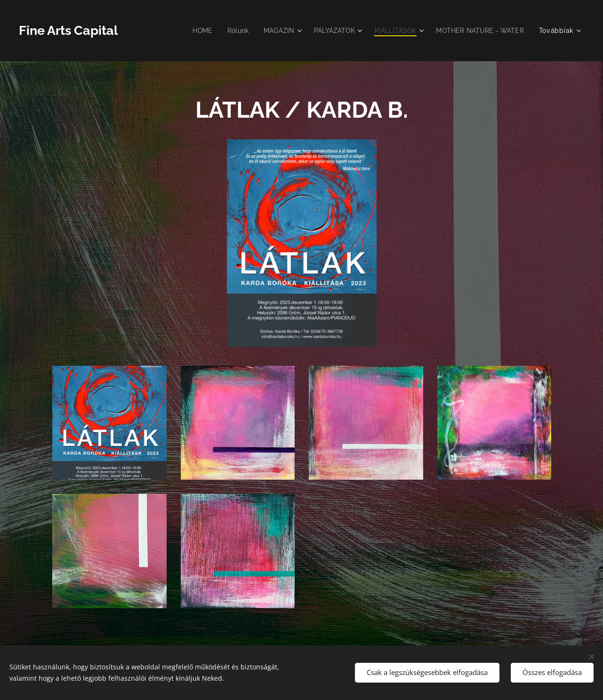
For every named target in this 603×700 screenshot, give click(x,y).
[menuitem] (190, 31)
